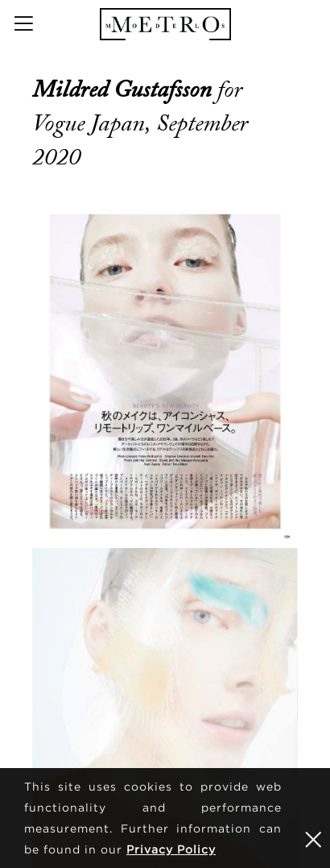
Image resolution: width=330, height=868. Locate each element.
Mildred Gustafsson (125, 89)
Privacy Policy (171, 849)
